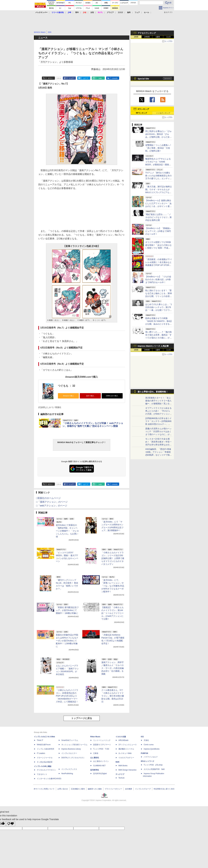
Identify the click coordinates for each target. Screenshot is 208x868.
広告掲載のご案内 (78, 789)
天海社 (146, 740)
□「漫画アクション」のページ (52, 502)
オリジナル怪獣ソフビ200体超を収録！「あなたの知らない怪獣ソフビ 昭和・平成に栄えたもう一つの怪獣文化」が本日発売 (158, 248)
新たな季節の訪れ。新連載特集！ (153, 392)
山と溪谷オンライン (101, 761)
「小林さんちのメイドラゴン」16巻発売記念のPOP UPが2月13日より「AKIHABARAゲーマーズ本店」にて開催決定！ (67, 696)
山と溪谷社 (95, 758)
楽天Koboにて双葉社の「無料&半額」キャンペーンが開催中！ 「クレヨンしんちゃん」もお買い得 (67, 531)
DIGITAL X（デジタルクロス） (73, 758)
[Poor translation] (11, 824)
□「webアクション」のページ (52, 506)
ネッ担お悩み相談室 (45, 762)
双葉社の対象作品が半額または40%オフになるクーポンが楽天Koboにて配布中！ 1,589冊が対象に (67, 641)
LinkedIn (115, 78)
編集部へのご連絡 (95, 789)
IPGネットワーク (148, 761)
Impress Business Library (71, 749)
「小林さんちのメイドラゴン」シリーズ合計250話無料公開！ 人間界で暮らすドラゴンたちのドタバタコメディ (113, 558)
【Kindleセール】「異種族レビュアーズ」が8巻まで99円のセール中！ (158, 231)
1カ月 (169, 37)
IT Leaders (41, 753)
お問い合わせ (63, 789)
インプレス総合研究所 (45, 749)
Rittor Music (95, 737)
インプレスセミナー (69, 753)
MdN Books (123, 766)
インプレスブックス (69, 769)
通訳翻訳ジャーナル (126, 749)
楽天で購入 (90, 396)
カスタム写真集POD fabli (154, 769)
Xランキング (143, 109)
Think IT (40, 740)
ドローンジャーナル (45, 758)
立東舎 (96, 753)
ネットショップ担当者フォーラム (74, 745)
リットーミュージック (102, 740)
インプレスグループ (143, 789)
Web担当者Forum (44, 745)
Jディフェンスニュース (128, 745)
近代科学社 (95, 770)
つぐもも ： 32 (67, 386)
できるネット (42, 774)
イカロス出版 (121, 737)
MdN (117, 762)
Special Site (143, 79)
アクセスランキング (147, 33)
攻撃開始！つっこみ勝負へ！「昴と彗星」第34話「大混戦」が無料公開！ (158, 148)
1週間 (158, 37)
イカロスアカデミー (126, 758)
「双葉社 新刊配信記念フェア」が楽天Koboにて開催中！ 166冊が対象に (67, 610)
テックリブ (120, 774)
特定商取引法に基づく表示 (164, 789)
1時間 (136, 37)
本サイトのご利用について (44, 789)
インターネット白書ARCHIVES (49, 779)
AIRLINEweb (123, 740)
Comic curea (149, 745)
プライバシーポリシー (113, 789)
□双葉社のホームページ (48, 498)
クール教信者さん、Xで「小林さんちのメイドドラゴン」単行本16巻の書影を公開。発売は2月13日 (113, 696)
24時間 (147, 37)
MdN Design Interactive (127, 770)
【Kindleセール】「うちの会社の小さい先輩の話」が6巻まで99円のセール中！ (158, 279)
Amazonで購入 (68, 396)
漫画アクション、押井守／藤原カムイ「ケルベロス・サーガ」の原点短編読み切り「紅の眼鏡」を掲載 (113, 668)
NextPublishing (67, 774)
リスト (59, 78)
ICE (142, 737)
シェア (71, 78)
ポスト (50, 78)
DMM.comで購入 (112, 396)
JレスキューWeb (125, 753)
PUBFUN (144, 753)
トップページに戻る (82, 718)
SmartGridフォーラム (70, 740)
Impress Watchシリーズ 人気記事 (153, 346)
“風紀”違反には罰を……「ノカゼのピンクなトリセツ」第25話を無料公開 (158, 217)
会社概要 (129, 789)
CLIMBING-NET (99, 766)
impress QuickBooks (152, 749)
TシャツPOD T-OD (101, 749)
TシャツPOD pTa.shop (153, 765)
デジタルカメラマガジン (46, 770)
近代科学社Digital (100, 774)
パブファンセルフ (151, 757)
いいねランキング (163, 113)
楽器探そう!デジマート (102, 745)
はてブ (86, 78)
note (100, 78)
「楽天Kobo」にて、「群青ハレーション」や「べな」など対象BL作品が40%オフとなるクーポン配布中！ (113, 586)
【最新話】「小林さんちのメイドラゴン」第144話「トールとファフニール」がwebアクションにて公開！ (113, 613)
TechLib (121, 778)
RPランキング (141, 113)
